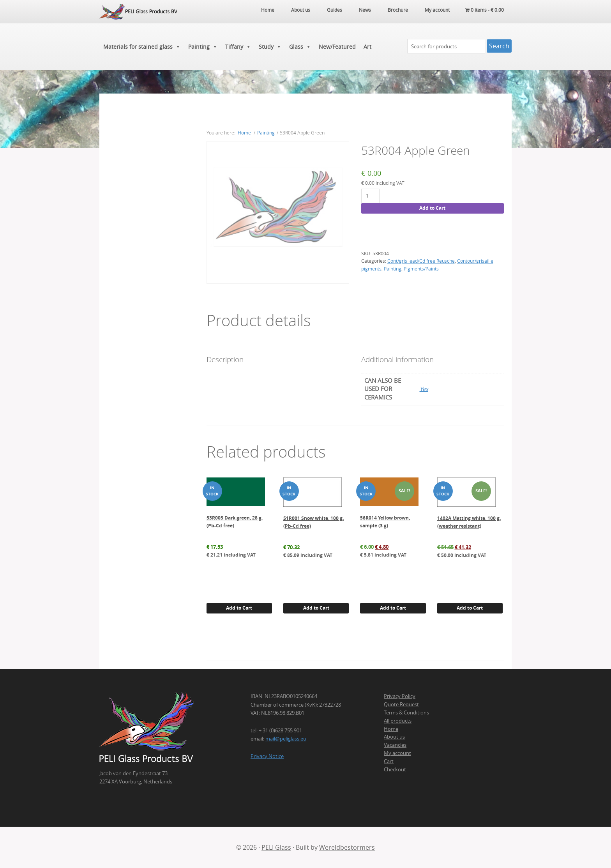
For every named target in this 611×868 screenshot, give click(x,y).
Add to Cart (432, 208)
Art (367, 47)
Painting (203, 47)
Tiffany (238, 47)
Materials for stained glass (142, 47)
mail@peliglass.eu (286, 739)
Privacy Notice (267, 756)
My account (397, 753)
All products (398, 721)
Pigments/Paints (421, 269)
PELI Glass (276, 847)
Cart (389, 761)
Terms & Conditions (406, 712)
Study (270, 47)
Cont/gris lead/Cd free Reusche (421, 261)
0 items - (485, 10)
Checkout (395, 769)
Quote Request (401, 704)
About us (394, 737)
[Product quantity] (370, 196)
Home (391, 729)
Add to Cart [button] (239, 608)
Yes (424, 389)
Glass (300, 47)
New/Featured (337, 47)
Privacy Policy (400, 696)
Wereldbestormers (347, 847)
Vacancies (395, 745)
